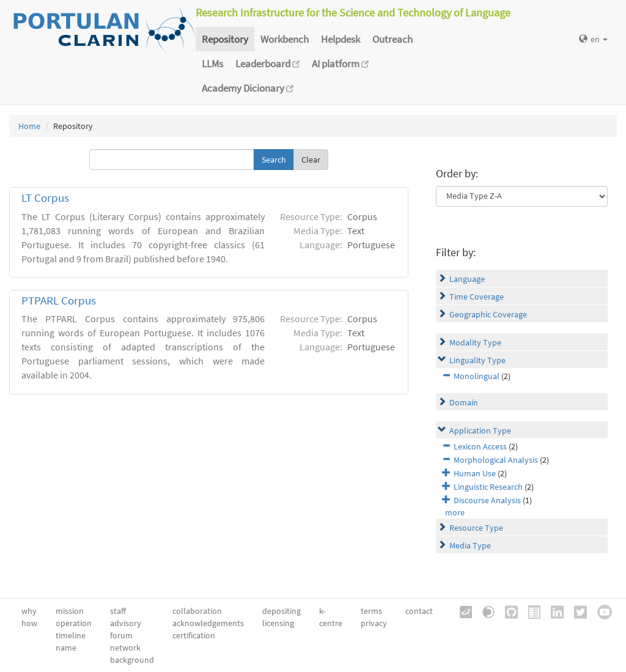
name (66, 648)
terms (371, 611)
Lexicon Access (480, 446)
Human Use (475, 473)
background (132, 660)
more (455, 512)
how (29, 623)
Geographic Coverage (488, 314)
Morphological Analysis (496, 460)
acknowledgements (208, 623)
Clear (311, 160)
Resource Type (476, 528)
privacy (374, 623)
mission (70, 611)
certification (194, 635)
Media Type (470, 545)
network (125, 648)
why (29, 611)
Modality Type (475, 342)
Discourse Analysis (487, 500)
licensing (278, 623)
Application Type (480, 430)
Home (29, 126)
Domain (464, 402)
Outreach (392, 39)
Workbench (285, 39)
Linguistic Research (488, 487)
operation (74, 623)
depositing (282, 611)
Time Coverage (477, 297)
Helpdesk (341, 39)
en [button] (593, 39)
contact (419, 611)
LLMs (212, 64)
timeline (71, 635)
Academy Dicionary (248, 88)
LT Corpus (45, 198)
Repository (225, 39)
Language (467, 279)
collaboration (197, 611)
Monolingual (477, 376)
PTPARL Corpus (59, 301)
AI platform (340, 64)
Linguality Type (477, 360)
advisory (126, 623)
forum (121, 635)
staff (118, 611)
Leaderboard (267, 64)
